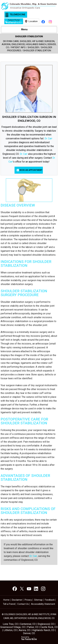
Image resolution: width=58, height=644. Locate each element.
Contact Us (23, 604)
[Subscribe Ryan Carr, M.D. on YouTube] (29, 589)
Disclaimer (17, 600)
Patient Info (18, 47)
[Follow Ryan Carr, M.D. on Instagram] (50, 21)
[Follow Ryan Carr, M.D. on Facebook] (43, 21)
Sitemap (38, 600)
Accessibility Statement (43, 604)
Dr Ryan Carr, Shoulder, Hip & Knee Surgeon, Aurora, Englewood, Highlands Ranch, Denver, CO (29, 44)
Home (6, 600)
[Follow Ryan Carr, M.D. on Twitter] (22, 589)
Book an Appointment (31, 170)
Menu (28, 30)
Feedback (50, 600)
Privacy (28, 600)
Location (33, 21)
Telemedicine (17, 15)
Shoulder (33, 47)
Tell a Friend (9, 604)
